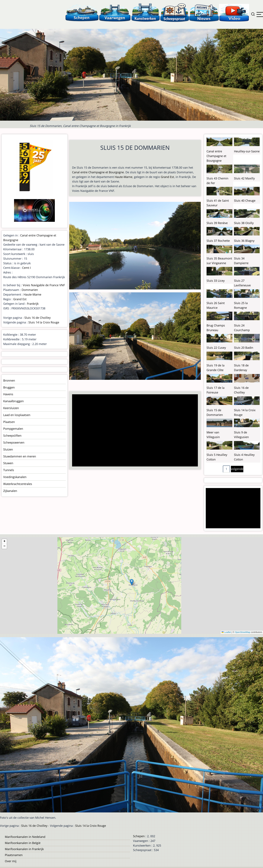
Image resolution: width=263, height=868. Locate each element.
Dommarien (30, 290)
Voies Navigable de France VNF (44, 285)
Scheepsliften (12, 436)
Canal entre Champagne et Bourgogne (98, 172)
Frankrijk (33, 304)
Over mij (11, 861)
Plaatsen (9, 422)
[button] (132, 582)
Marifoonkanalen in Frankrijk (24, 849)
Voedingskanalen (15, 477)
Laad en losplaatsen (17, 415)
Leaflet (226, 632)
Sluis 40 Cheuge (245, 201)
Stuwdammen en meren (20, 456)
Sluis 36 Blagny (244, 241)
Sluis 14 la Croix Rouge (44, 322)
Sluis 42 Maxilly (244, 178)
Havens (8, 394)
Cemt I (26, 268)
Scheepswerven (14, 442)
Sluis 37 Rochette (218, 241)
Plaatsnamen (14, 855)
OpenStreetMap (242, 632)
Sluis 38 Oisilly (244, 223)
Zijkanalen (10, 491)
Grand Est (167, 177)
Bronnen (9, 380)
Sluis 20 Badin (244, 348)
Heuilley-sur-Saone (247, 151)
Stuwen (8, 463)
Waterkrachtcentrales (18, 484)
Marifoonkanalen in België (23, 843)
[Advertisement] (133, 431)
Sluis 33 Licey (216, 281)
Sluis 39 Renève (217, 223)
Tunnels (9, 470)
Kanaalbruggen (13, 401)
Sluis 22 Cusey (216, 348)
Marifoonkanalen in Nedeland (25, 837)
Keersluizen (11, 408)
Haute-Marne (124, 177)
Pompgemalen (13, 429)
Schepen (139, 836)
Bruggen (9, 387)
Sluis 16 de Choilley (37, 318)
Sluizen (8, 449)
